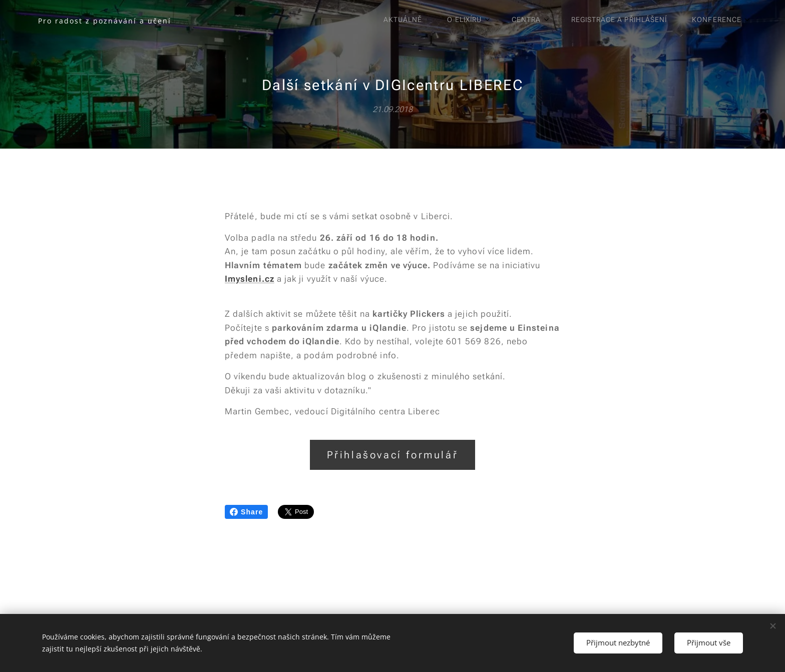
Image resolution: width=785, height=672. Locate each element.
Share (246, 512)
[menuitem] (609, 21)
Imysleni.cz (250, 279)
